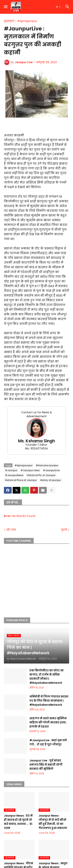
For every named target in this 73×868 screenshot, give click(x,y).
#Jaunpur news (30, 470)
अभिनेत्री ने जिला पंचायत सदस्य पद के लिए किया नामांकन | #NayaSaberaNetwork (49, 701)
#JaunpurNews (14, 475)
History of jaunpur (51, 480)
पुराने (64, 530)
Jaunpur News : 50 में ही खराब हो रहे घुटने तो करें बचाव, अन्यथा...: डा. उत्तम (18, 822)
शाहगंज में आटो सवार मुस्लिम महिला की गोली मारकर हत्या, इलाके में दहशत (48, 722)
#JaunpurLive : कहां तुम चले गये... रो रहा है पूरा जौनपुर (48, 742)
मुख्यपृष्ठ (9, 21)
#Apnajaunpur (27, 21)
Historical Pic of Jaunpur (41, 475)
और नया (11, 530)
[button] (5, 7)
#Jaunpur (11, 470)
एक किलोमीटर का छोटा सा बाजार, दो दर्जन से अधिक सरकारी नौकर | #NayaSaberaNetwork (47, 677)
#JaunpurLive (51, 470)
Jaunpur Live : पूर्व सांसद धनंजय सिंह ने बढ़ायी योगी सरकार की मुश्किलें (46, 765)
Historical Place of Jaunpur (21, 480)
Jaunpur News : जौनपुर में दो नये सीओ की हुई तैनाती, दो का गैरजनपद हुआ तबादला (53, 822)
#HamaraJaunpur (47, 465)
